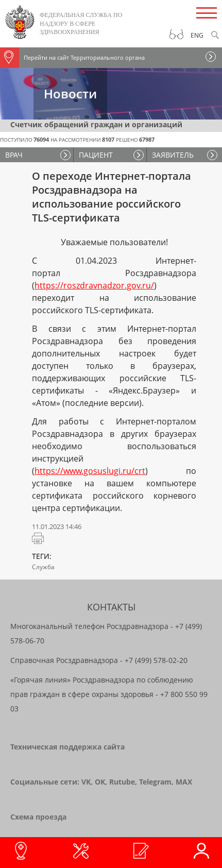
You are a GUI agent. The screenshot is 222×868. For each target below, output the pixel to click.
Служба (43, 567)
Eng (197, 35)
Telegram (155, 782)
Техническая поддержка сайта (67, 747)
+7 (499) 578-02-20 (156, 660)
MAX (184, 782)
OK (100, 782)
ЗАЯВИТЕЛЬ (173, 155)
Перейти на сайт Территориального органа (72, 58)
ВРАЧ (14, 155)
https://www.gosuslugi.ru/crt (90, 471)
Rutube (122, 782)
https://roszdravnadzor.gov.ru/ (94, 285)
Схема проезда (38, 817)
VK (86, 782)
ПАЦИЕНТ (96, 155)
